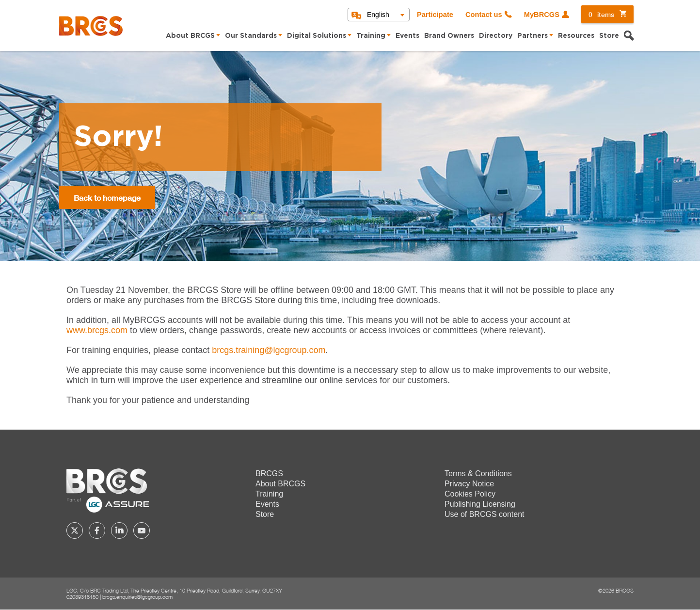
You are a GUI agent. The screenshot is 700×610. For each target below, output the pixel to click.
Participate (435, 15)
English (378, 15)
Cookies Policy (470, 494)
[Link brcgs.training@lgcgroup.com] (269, 350)
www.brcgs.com (97, 330)
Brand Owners (449, 36)
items (601, 14)
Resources (576, 36)
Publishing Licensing (480, 504)
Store (609, 36)
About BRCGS (190, 36)
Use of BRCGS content (485, 514)
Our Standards (251, 36)
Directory (496, 36)
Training (371, 36)
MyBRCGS (542, 15)
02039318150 (82, 597)
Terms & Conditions (478, 474)
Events (407, 36)
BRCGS (269, 474)
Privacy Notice (469, 484)
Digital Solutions (317, 36)
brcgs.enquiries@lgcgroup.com (137, 597)
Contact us (484, 15)
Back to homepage (107, 198)
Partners (533, 36)
